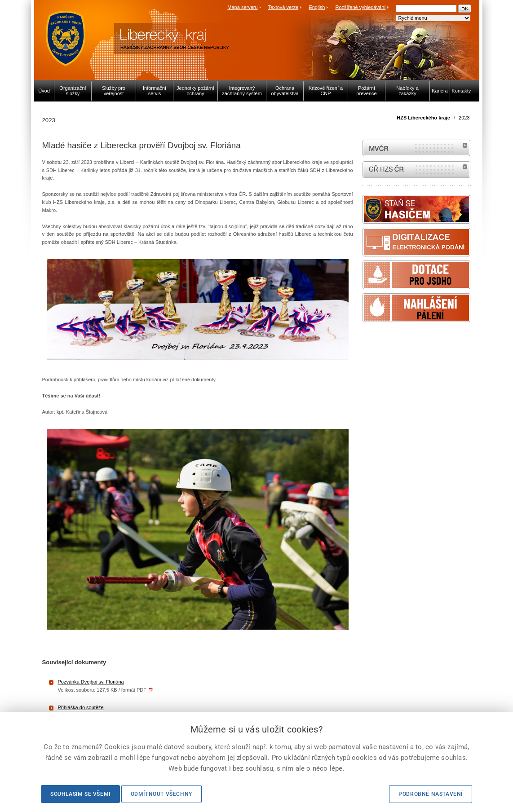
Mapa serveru (242, 7)
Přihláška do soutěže (81, 707)
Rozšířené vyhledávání (361, 7)
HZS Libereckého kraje (423, 118)
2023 (464, 118)
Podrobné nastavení (431, 794)
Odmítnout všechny (161, 794)
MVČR (416, 148)
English (317, 7)
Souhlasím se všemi (80, 794)
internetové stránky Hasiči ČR (416, 170)
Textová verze (283, 7)
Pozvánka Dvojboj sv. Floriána (91, 682)
